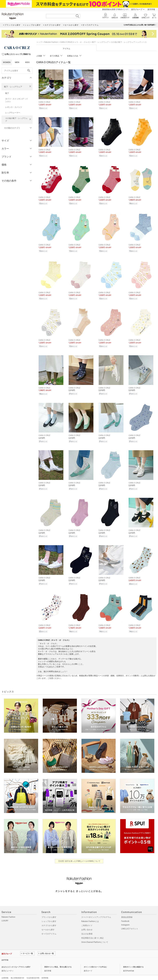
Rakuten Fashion (51, 42)
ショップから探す (49, 916)
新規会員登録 (127, 912)
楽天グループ (137, 9)
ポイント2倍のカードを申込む (95, 962)
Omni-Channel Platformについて (95, 937)
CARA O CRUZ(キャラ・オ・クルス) (75, 42)
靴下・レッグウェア (13, 87)
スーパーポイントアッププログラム (96, 912)
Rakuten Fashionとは (90, 916)
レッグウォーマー (13, 113)
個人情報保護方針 (18, 973)
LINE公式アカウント (130, 924)
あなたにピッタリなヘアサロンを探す (16, 962)
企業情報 (5, 973)
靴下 (7, 93)
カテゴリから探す (49, 920)
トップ (39, 42)
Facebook (125, 916)
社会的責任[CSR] (33, 973)
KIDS (27, 62)
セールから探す (48, 925)
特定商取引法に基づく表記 (92, 933)
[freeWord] (17, 71)
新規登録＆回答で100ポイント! (115, 9)
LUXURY (5, 916)
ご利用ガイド (87, 920)
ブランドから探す (49, 912)
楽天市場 (151, 9)
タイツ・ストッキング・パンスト (16, 100)
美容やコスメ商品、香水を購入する (58, 962)
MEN (17, 62)
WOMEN (7, 62)
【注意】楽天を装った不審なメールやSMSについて (79, 856)
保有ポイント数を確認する (133, 962)
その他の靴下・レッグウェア (16, 120)
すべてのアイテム (49, 929)
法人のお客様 (87, 929)
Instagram (125, 920)
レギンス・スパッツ (14, 107)
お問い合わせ (87, 925)
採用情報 (45, 973)
